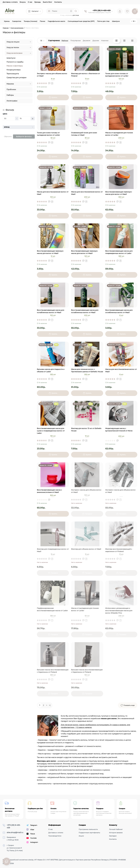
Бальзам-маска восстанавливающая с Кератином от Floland (53, 671)
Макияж (10, 84)
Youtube (31, 838)
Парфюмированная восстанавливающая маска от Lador (52, 609)
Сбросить (8, 137)
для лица (76, 15)
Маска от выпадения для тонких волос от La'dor (119, 134)
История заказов (116, 833)
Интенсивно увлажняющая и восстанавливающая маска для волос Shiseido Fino (119, 611)
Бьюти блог (47, 2)
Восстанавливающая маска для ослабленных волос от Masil (51, 311)
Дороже (96, 41)
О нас (30, 2)
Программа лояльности (88, 829)
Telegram (32, 825)
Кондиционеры (14, 70)
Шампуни (11, 58)
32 (42, 41)
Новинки (105, 41)
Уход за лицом (13, 42)
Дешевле (87, 41)
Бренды (38, 2)
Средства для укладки (16, 78)
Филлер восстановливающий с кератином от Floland (119, 550)
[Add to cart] (53, 97)
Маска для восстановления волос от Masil (53, 193)
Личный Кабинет (116, 829)
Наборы (10, 95)
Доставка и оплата (10, 2)
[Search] (71, 11)
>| (50, 705)
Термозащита (13, 74)
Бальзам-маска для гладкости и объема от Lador (51, 370)
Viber (30, 830)
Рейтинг (65, 41)
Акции (81, 836)
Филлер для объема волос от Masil (86, 549)
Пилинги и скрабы (15, 62)
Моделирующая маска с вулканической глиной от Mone (119, 430)
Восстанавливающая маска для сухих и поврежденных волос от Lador (51, 431)
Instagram (32, 842)
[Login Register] (120, 11)
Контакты (58, 2)
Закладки (113, 836)
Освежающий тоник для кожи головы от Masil (84, 134)
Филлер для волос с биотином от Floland (85, 75)
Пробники (11, 89)
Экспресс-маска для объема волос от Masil (52, 75)
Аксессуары (12, 101)
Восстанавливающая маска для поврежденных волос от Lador (119, 252)
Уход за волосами (14, 53)
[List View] (124, 41)
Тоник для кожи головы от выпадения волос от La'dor (117, 75)
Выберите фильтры (24, 137)
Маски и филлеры (15, 66)
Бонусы (23, 2)
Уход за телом (13, 47)
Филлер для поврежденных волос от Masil (53, 550)
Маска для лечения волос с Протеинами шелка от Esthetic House (87, 370)
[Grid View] (116, 41)
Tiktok (31, 834)
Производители (55, 836)
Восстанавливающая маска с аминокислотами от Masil (49, 491)
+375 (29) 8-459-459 (102, 10)
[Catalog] (34, 11)
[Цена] (9, 118)
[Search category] (49, 11)
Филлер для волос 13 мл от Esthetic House (86, 430)
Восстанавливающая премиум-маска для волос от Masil (119, 193)
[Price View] (132, 41)
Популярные (76, 41)
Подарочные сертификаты (89, 833)
